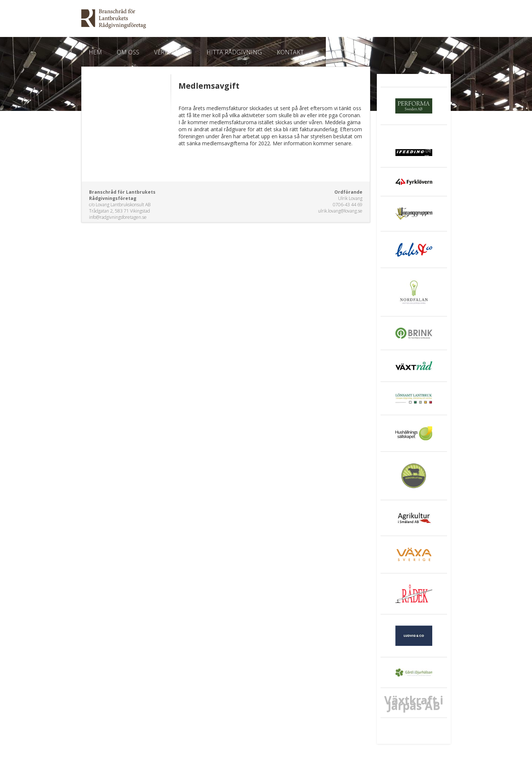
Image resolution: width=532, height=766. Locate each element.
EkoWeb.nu (213, 19)
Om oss (128, 52)
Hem (95, 52)
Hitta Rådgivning (234, 52)
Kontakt (290, 52)
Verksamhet (173, 52)
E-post (442, 20)
